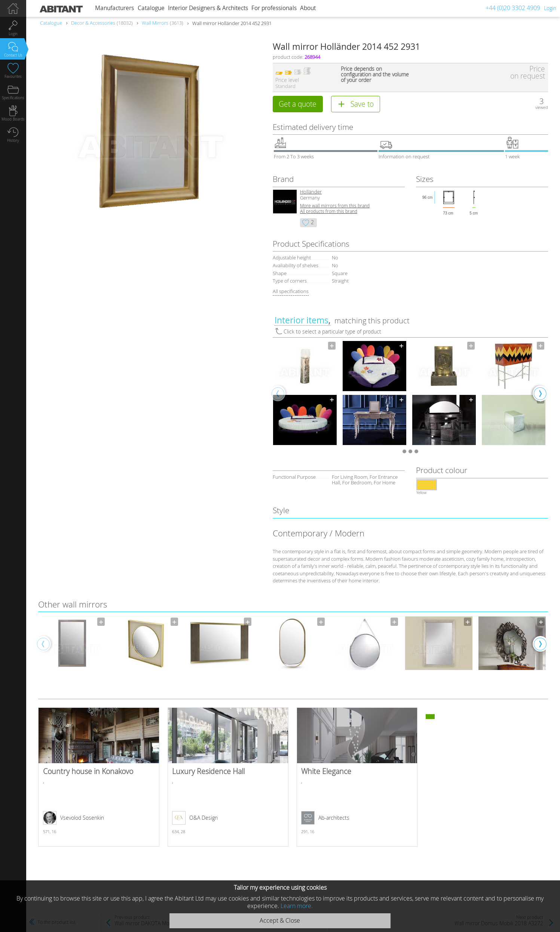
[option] (305, 393)
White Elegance (357, 777)
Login (550, 8)
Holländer (311, 192)
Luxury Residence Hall (228, 777)
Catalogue (151, 8)
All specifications (291, 291)
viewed (542, 107)
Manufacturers (114, 8)
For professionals (274, 8)
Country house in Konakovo (99, 777)
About (308, 8)
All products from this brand (329, 211)
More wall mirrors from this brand (335, 206)
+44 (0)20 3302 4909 (513, 8)
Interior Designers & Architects (208, 8)
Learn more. (297, 906)
